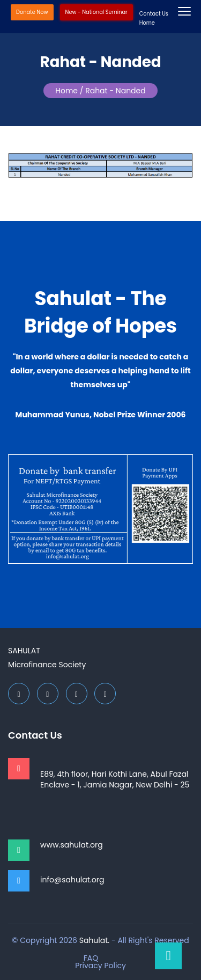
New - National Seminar (96, 12)
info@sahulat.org (72, 880)
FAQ (91, 958)
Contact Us (154, 14)
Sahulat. (95, 940)
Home (147, 23)
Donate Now (32, 12)
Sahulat (24, 651)
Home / (69, 91)
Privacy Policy (100, 966)
